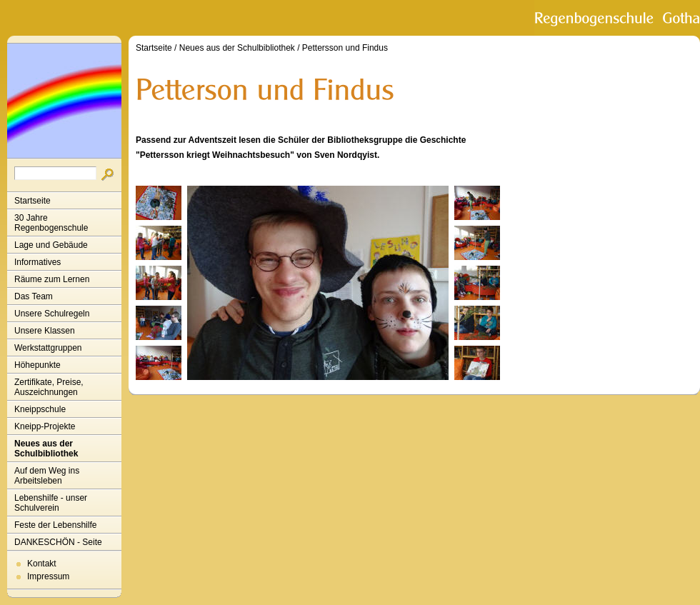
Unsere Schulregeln (52, 314)
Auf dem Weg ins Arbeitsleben (47, 476)
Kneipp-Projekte (45, 426)
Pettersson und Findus (345, 48)
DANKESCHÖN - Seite (58, 542)
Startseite (32, 201)
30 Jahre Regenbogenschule (51, 223)
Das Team (34, 296)
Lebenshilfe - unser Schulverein (51, 503)
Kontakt (42, 564)
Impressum (48, 576)
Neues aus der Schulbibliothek (46, 449)
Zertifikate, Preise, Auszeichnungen (49, 387)
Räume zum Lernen (52, 279)
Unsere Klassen (45, 331)
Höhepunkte (37, 365)
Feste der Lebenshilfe (55, 525)
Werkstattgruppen (48, 348)
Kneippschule (40, 409)
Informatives (37, 262)
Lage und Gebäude (51, 245)
